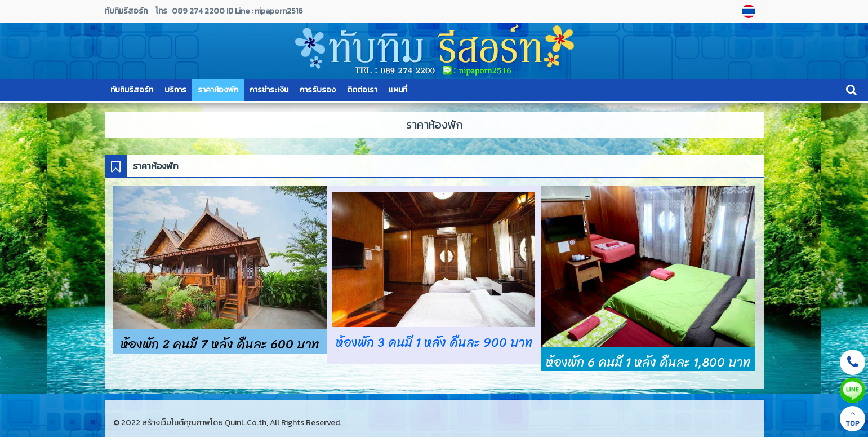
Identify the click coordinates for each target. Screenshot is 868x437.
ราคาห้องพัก (218, 90)
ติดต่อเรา (362, 90)
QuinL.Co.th (246, 423)
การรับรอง (318, 90)
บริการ (175, 90)
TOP (853, 419)
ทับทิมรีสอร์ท (132, 90)
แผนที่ (398, 90)
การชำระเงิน (269, 90)
